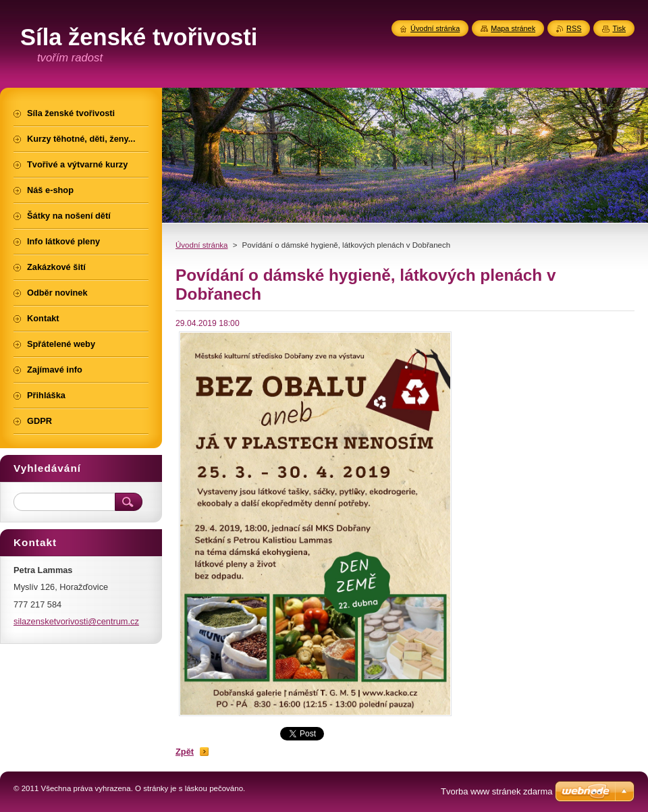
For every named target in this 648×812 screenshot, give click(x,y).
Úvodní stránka (201, 245)
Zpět (185, 752)
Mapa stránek (513, 28)
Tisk (619, 28)
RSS (574, 28)
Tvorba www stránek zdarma (496, 791)
